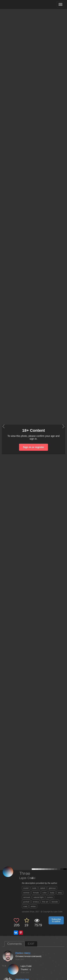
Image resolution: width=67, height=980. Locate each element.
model (26, 888)
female (36, 893)
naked (42, 888)
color (45, 893)
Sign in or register (33, 447)
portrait (26, 902)
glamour (52, 888)
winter (33, 906)
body (52, 893)
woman (26, 893)
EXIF (31, 944)
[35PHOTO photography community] (16, 4)
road (25, 906)
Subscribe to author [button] (56, 920)
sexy (60, 893)
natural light (39, 897)
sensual (27, 897)
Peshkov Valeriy (23, 953)
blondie (55, 902)
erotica (36, 902)
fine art (45, 902)
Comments (14, 944)
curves (50, 897)
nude (34, 888)
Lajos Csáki (27, 878)
